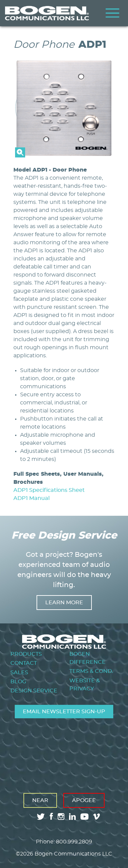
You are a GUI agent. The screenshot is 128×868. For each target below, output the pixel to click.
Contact (24, 663)
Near (40, 800)
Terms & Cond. (91, 671)
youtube (84, 817)
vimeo (97, 817)
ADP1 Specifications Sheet (49, 490)
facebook (51, 816)
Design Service (34, 691)
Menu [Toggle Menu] (113, 13)
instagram (61, 817)
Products (26, 654)
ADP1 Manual (31, 498)
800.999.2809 (74, 842)
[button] (64, 156)
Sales (19, 673)
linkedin (72, 817)
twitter (41, 817)
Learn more (64, 603)
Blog (18, 682)
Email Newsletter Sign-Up (64, 712)
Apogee (84, 800)
